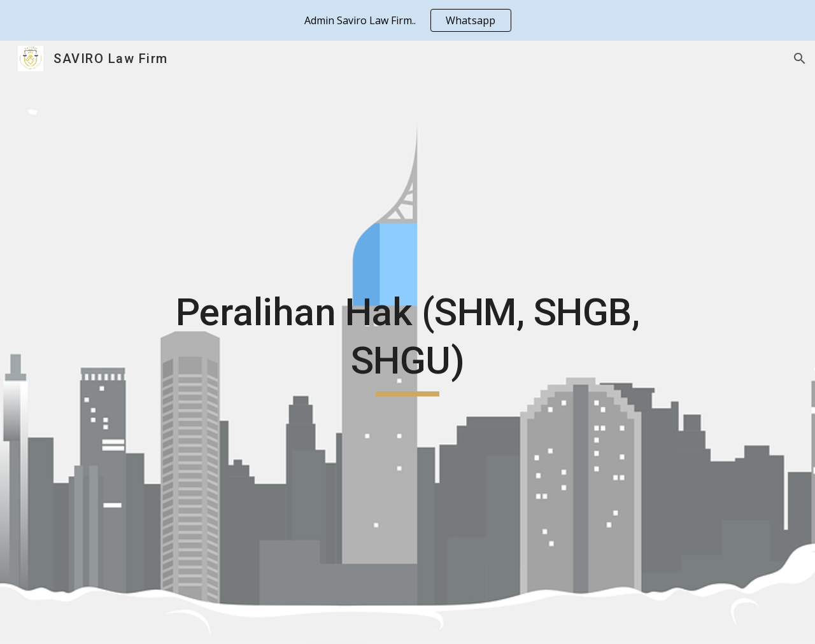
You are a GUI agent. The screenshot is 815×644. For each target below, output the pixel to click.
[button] (800, 59)
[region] (407, 20)
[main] (407, 342)
